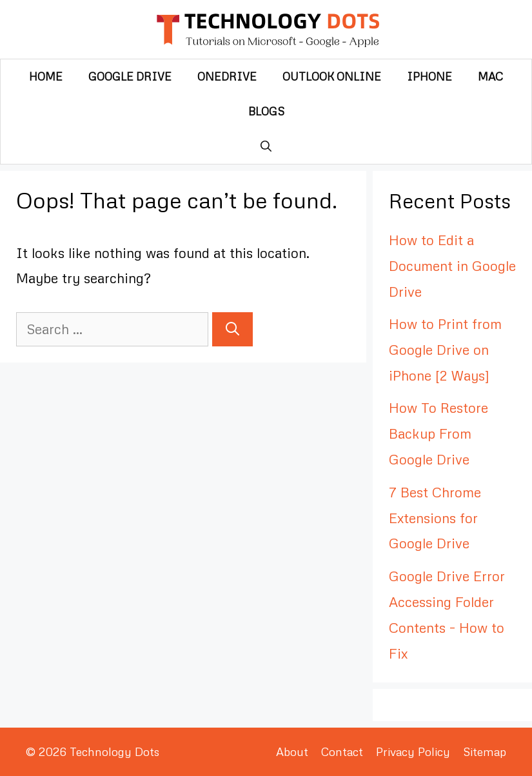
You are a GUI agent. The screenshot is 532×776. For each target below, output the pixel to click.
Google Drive (130, 76)
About (292, 751)
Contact (342, 751)
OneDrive (227, 76)
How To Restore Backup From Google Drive (438, 433)
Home (46, 76)
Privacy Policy (413, 751)
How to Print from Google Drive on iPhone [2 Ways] (445, 350)
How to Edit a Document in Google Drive (452, 266)
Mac (490, 76)
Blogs (266, 111)
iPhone (429, 76)
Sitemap (485, 751)
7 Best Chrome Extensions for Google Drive (435, 518)
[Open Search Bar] (266, 146)
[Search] (232, 330)
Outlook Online (332, 76)
